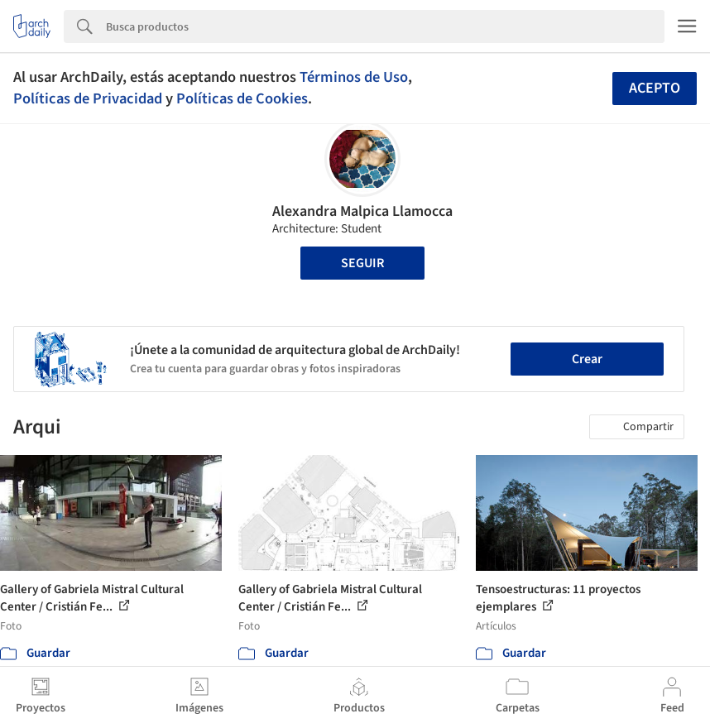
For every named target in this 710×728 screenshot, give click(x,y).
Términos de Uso (354, 77)
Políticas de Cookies (242, 98)
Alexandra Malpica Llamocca (362, 211)
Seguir (362, 263)
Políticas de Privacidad (88, 98)
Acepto (655, 88)
